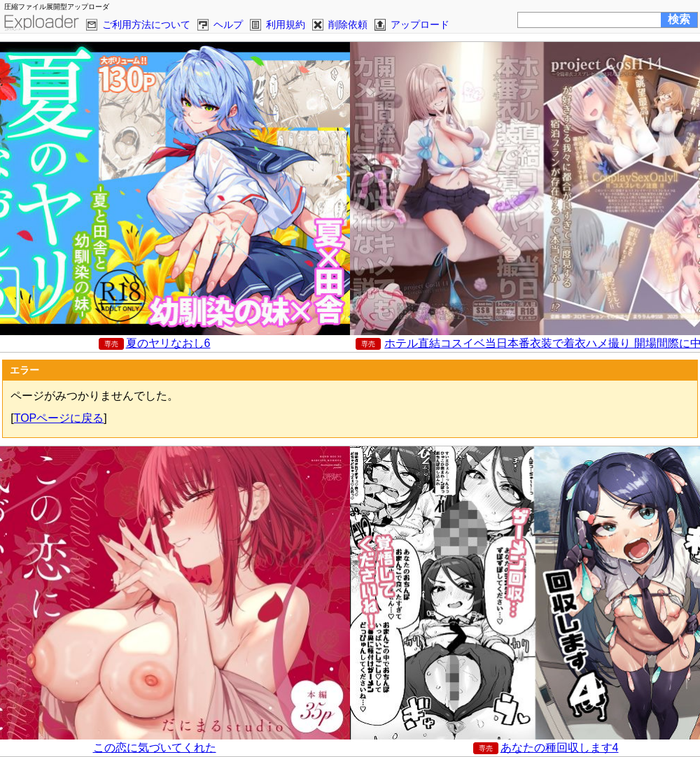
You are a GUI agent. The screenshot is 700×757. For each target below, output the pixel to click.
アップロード (420, 24)
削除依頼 (348, 24)
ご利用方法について (146, 24)
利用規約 (286, 24)
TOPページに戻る (59, 418)
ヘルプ (228, 24)
